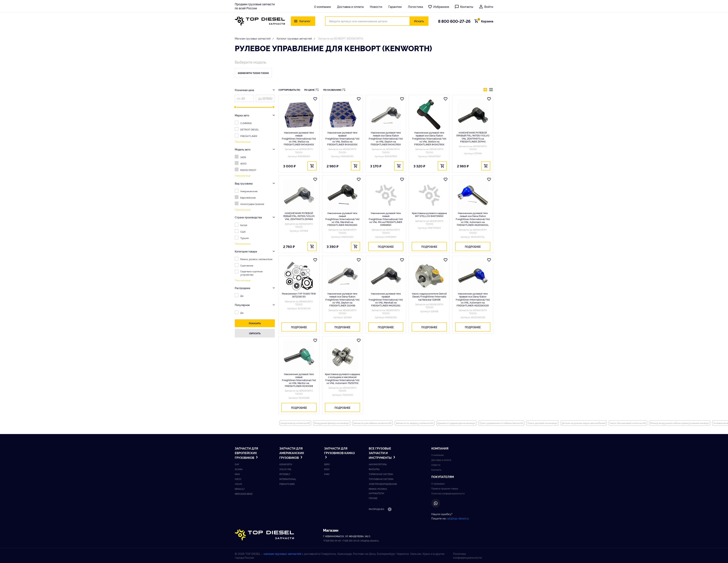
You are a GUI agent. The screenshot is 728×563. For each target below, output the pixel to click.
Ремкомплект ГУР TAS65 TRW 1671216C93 (299, 295)
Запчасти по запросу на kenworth (415, 423)
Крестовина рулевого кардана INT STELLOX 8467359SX (429, 214)
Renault (240, 489)
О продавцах (438, 483)
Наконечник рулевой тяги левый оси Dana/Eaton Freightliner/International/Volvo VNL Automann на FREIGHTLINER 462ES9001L (473, 219)
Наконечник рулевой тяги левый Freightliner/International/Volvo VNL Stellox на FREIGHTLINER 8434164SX (299, 138)
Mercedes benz (244, 494)
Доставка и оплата (350, 7)
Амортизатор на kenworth (295, 423)
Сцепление (247, 265)
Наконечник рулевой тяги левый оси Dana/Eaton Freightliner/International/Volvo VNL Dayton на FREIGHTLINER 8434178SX (386, 138)
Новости (376, 7)
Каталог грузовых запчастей (294, 38)
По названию (334, 90)
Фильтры (374, 469)
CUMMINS (246, 123)
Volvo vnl (285, 469)
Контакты (464, 7)
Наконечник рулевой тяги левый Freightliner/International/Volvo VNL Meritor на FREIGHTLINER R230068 (299, 380)
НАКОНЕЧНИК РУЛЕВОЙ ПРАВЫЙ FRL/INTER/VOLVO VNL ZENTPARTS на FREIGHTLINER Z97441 (473, 137)
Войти (486, 7)
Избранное (438, 7)
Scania (239, 469)
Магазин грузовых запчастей (253, 38)
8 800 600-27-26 (454, 21)
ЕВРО (327, 464)
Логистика (415, 7)
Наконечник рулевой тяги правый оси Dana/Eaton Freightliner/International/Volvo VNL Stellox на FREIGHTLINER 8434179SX (429, 138)
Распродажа (380, 509)
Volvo (238, 484)
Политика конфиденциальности (448, 493)
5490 (327, 474)
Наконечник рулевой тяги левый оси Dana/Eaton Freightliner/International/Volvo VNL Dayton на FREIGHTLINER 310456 (342, 299)
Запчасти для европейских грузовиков (247, 453)
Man (237, 474)
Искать (419, 21)
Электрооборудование (383, 484)
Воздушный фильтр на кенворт (332, 423)
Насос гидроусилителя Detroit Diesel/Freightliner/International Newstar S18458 (429, 296)
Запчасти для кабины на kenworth (372, 423)
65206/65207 (248, 170)
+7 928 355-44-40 (332, 541)
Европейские (248, 197)
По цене (311, 90)
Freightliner (287, 484)
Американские (249, 191)
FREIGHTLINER (249, 136)
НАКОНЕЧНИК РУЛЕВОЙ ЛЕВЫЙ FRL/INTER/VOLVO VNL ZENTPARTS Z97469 (299, 216)
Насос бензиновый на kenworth (628, 423)
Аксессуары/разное (252, 204)
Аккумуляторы (378, 464)
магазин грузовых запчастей (282, 554)
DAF (237, 464)
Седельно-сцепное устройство (251, 273)
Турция (244, 238)
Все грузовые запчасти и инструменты (382, 453)
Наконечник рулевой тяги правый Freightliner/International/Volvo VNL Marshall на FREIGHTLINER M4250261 (386, 299)
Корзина (485, 21)
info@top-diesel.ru (370, 541)
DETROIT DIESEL (250, 129)
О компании (323, 7)
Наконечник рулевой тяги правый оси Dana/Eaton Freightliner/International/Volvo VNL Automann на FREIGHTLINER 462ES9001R (473, 299)
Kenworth (286, 464)
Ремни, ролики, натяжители (256, 259)
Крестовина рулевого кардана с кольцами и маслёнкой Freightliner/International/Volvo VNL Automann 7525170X (342, 378)
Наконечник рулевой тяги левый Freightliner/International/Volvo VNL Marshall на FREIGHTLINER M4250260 (342, 219)
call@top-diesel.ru (458, 518)
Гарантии (395, 7)
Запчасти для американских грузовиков (292, 453)
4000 (243, 163)
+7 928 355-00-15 (351, 541)
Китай (244, 225)
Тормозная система (381, 474)
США (243, 232)
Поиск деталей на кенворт (542, 423)
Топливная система (381, 479)
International (288, 479)
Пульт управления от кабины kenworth (501, 423)
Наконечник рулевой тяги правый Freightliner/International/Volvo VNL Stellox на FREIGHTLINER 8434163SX (342, 138)
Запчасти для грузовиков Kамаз (339, 453)
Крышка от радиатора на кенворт (456, 423)
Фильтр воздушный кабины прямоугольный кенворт (680, 423)
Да (242, 296)
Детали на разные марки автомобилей (584, 423)
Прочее (373, 498)
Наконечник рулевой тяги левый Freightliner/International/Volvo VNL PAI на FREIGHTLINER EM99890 (386, 219)
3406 (243, 157)
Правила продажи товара (445, 488)
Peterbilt (285, 474)
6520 (327, 469)
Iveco (238, 479)
